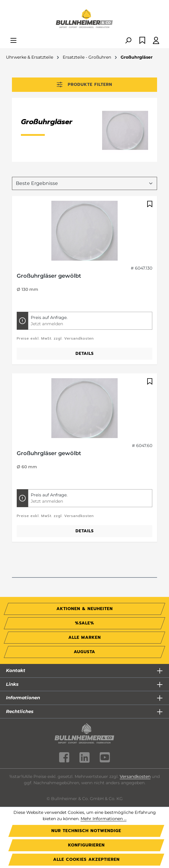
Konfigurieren (86, 845)
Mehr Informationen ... (104, 819)
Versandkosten (135, 776)
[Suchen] (128, 41)
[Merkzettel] (142, 41)
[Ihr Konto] (156, 41)
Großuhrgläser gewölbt (49, 276)
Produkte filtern (84, 85)
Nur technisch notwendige (86, 831)
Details (85, 354)
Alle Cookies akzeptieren (86, 859)
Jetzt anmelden (47, 324)
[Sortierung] (84, 183)
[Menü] (13, 41)
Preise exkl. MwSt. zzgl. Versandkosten (55, 338)
